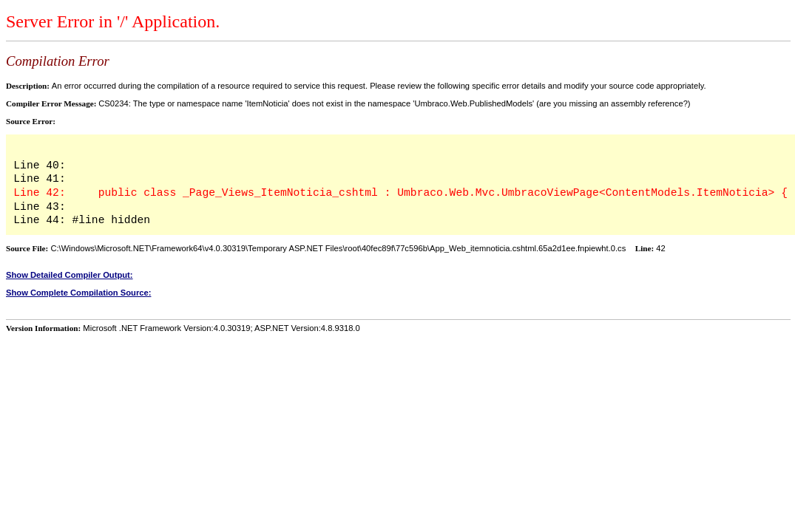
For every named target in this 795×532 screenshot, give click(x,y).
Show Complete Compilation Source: (78, 293)
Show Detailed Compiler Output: (70, 275)
